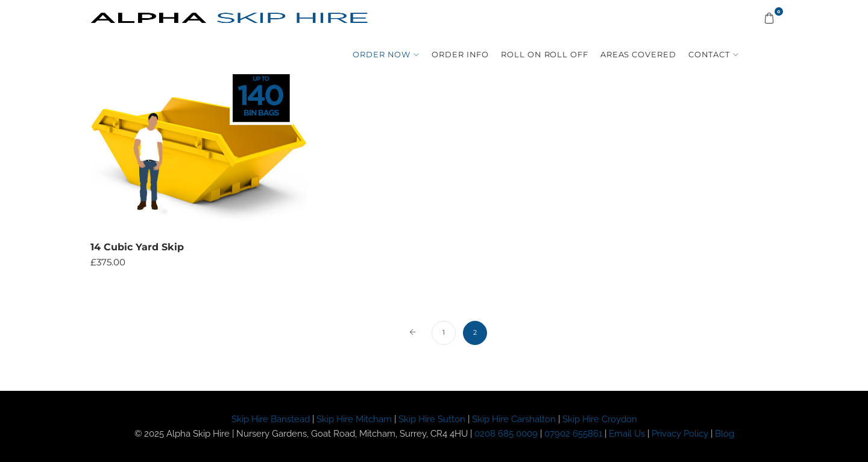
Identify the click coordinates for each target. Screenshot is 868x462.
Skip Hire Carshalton (514, 419)
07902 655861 (573, 434)
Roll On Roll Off (545, 54)
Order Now (382, 54)
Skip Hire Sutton (432, 419)
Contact (709, 54)
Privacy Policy (681, 434)
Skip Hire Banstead (271, 419)
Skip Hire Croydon (600, 419)
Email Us (627, 434)
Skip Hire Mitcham (354, 419)
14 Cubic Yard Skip (137, 247)
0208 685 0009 (506, 434)
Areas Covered (638, 54)
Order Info (460, 54)
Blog (725, 434)
